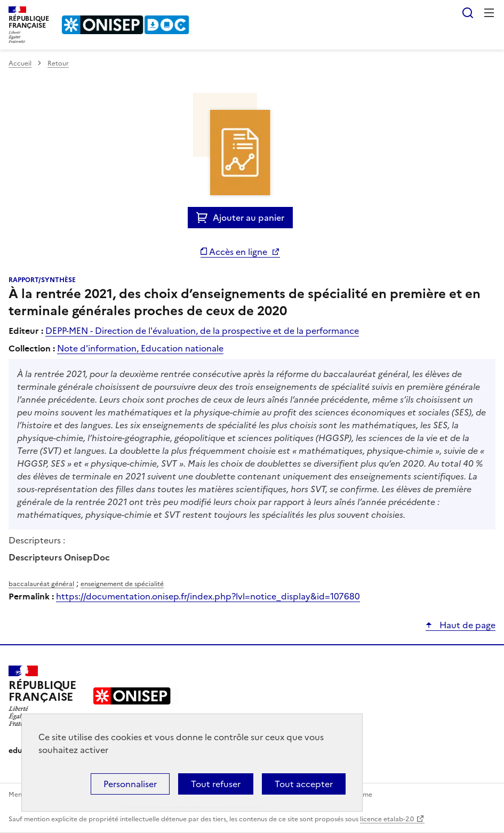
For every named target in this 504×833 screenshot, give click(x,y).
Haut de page (466, 625)
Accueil (20, 63)
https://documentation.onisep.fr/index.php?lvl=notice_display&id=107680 (208, 596)
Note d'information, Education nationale (140, 348)
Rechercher (468, 13)
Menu (489, 13)
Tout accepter (304, 784)
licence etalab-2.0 (387, 819)
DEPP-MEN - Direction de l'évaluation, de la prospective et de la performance (202, 331)
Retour (58, 63)
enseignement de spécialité (122, 584)
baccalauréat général (41, 584)
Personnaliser (130, 784)
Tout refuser (216, 784)
